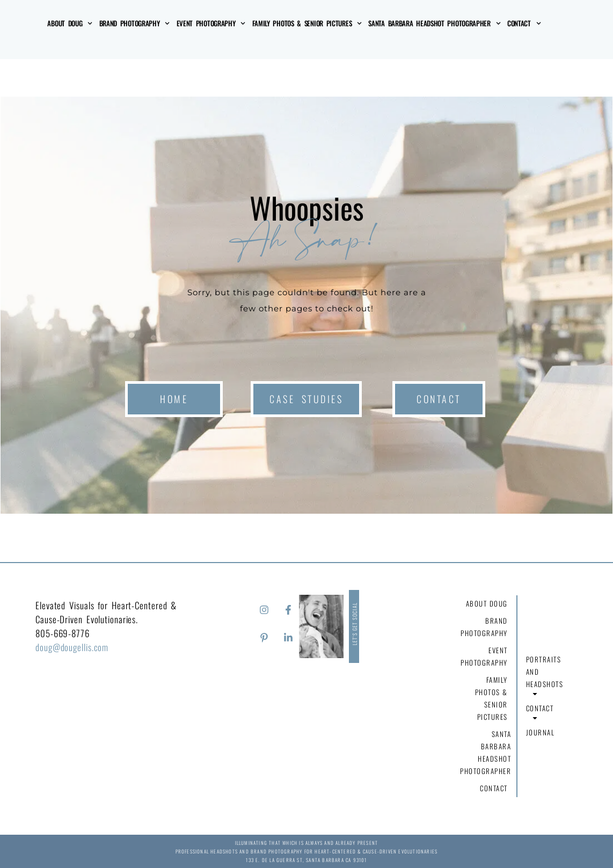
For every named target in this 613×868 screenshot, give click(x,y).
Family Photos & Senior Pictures (307, 23)
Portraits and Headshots (549, 677)
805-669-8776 (63, 633)
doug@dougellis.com (72, 647)
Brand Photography (135, 23)
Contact (524, 23)
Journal (541, 732)
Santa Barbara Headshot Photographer (435, 23)
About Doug (70, 23)
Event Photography (211, 23)
